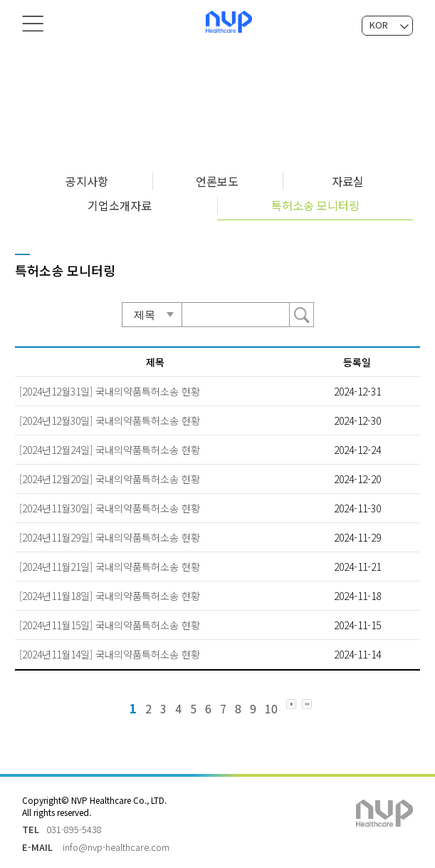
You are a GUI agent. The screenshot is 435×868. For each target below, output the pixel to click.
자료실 (348, 181)
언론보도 (217, 181)
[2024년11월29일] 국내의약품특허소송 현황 (110, 537)
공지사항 (87, 181)
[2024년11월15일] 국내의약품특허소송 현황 (110, 625)
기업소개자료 (120, 205)
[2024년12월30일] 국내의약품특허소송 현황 (110, 420)
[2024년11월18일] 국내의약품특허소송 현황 (110, 596)
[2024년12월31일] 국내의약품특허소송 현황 (110, 391)
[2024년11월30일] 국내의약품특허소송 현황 (110, 508)
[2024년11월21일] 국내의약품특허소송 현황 (110, 567)
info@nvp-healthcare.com (116, 847)
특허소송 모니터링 (315, 205)
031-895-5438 (74, 829)
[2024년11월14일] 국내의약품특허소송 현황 (110, 654)
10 (271, 708)
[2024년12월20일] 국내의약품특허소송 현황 (110, 479)
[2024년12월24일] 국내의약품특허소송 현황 (110, 450)
